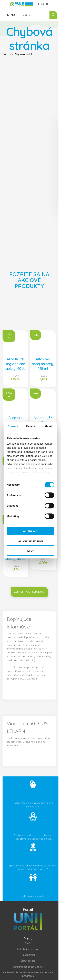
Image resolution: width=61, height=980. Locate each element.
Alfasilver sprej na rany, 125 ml (43, 364)
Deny (30, 551)
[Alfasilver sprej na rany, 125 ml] (43, 343)
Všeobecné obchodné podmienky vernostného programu (28, 974)
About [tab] (48, 426)
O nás (28, 943)
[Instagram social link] (43, 4)
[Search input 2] (34, 15)
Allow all (30, 531)
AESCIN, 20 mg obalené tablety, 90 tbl (15, 364)
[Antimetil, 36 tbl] (43, 401)
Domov (7, 54)
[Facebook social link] (38, 4)
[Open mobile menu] (9, 15)
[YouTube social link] (47, 4)
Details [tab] (30, 426)
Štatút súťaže (28, 961)
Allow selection (31, 541)
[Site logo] (21, 4)
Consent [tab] (13, 426)
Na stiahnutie (28, 955)
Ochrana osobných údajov (28, 967)
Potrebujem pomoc (28, 949)
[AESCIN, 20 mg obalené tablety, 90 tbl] (16, 343)
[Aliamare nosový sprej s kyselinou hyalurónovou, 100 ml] (16, 401)
